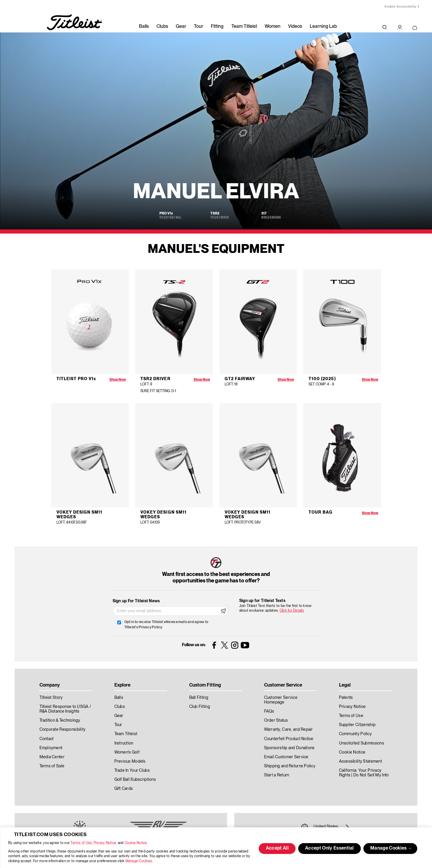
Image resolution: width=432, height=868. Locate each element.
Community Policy (355, 734)
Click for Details (292, 611)
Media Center (52, 757)
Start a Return (277, 775)
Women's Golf (127, 752)
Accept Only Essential (329, 848)
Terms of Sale (52, 766)
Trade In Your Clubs (132, 771)
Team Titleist (244, 27)
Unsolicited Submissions (362, 743)
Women (273, 27)
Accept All (277, 848)
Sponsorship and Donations (289, 748)
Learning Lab (323, 27)
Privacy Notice (105, 843)
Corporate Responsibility (63, 730)
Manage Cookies (139, 861)
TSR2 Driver (155, 379)
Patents (346, 698)
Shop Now (118, 380)
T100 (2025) (322, 379)
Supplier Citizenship (357, 725)
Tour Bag (321, 512)
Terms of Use (81, 843)
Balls (144, 27)
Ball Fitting (199, 698)
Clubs (162, 27)
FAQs (269, 711)
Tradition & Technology (60, 721)
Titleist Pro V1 (76, 379)
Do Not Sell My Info (371, 775)
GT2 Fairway (240, 379)
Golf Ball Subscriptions (135, 780)
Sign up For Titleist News (136, 601)
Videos (295, 27)
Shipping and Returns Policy (290, 766)
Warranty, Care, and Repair (289, 730)
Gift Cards (124, 789)
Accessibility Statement (360, 761)
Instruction (124, 743)
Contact (47, 739)
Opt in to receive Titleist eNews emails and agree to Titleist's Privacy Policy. (166, 625)
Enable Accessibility (400, 7)
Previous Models (130, 761)
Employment (51, 748)
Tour (199, 27)
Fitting (217, 27)
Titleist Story (51, 698)
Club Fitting (200, 707)
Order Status (276, 721)
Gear (181, 27)
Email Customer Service (286, 757)
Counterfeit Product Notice (289, 739)
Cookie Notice (136, 843)
